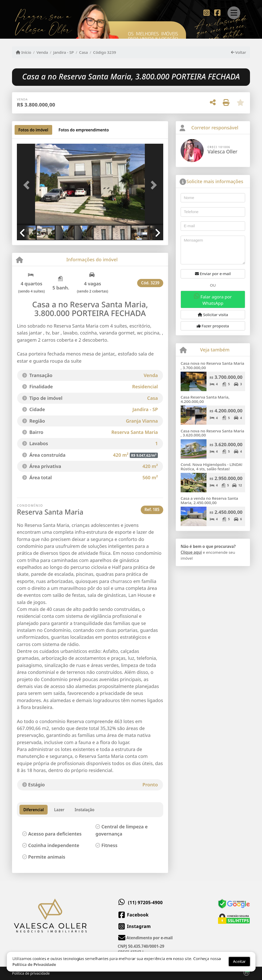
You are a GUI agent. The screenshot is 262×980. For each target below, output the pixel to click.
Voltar (239, 52)
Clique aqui (191, 552)
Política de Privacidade (34, 960)
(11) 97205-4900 (145, 903)
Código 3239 (105, 52)
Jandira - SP (63, 52)
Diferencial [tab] (34, 810)
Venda (42, 52)
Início (24, 52)
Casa (83, 52)
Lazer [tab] (59, 810)
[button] (28, 185)
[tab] (33, 130)
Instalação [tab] (85, 810)
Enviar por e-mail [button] (213, 274)
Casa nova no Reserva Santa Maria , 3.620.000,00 (212, 433)
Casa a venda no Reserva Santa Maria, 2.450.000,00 (209, 500)
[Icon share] (206, 12)
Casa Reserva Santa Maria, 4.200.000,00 (205, 399)
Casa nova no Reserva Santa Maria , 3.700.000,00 (212, 365)
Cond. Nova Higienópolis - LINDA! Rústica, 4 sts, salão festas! (211, 467)
